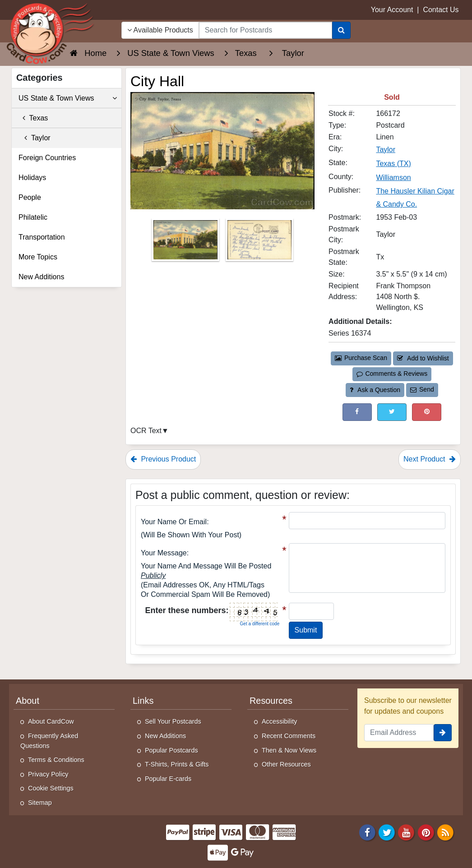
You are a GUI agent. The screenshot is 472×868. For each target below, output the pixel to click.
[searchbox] (266, 30)
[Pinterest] (426, 832)
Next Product (430, 459)
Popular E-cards (168, 779)
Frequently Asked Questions (49, 741)
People (30, 197)
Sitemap (40, 803)
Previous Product (163, 459)
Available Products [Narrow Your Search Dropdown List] (160, 30)
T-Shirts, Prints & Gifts (177, 764)
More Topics (38, 257)
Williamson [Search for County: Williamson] (393, 178)
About (28, 701)
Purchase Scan (361, 358)
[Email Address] (399, 733)
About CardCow (51, 721)
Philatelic (33, 217)
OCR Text (146, 431)
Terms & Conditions (56, 760)
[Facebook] (367, 832)
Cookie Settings (51, 788)
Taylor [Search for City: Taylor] (386, 150)
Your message (164, 553)
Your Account (392, 10)
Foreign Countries (47, 158)
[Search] (341, 30)
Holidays (32, 178)
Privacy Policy (48, 774)
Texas (33, 118)
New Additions (41, 277)
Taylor (35, 138)
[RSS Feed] (445, 832)
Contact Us (441, 10)
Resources (271, 701)
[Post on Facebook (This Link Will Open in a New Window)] (357, 412)
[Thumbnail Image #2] (259, 242)
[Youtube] (407, 832)
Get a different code (260, 624)
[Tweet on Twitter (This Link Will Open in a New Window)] (392, 412)
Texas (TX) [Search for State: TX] (393, 164)
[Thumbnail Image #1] (186, 242)
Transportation (42, 237)
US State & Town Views (68, 98)
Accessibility (279, 721)
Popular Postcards (171, 750)
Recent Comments (289, 736)
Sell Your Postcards (173, 721)
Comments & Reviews (392, 374)
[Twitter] (387, 832)
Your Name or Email (174, 522)
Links (143, 701)
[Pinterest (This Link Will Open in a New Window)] (427, 412)
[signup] (443, 733)
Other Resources (286, 764)
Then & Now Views (289, 750)
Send (422, 389)
